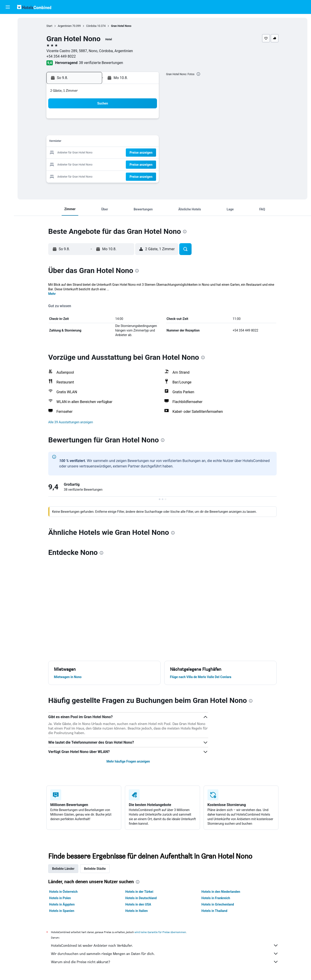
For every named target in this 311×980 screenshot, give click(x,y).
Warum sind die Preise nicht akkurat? (166, 962)
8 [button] (137, 131)
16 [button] (148, 142)
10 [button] (82, 142)
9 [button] (148, 131)
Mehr (53, 294)
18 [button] (93, 153)
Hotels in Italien (138, 911)
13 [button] (115, 142)
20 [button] (115, 153)
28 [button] (126, 164)
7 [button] (126, 131)
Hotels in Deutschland (142, 898)
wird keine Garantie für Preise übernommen (161, 932)
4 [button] (93, 131)
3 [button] (82, 131)
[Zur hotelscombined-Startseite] (34, 7)
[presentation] (199, 74)
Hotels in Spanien (63, 911)
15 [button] (137, 142)
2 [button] (148, 120)
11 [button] (93, 142)
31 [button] (82, 175)
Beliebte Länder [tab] (64, 869)
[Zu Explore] (8, 59)
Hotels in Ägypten (63, 904)
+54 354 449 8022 (62, 56)
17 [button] (82, 153)
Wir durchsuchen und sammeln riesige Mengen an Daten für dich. (166, 954)
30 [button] (148, 164)
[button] (8, 7)
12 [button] (104, 142)
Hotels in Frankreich (217, 898)
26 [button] (104, 164)
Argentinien (66, 26)
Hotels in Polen (61, 898)
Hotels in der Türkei (140, 892)
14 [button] (126, 142)
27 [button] (115, 164)
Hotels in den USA (139, 904)
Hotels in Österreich (64, 892)
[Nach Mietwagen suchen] (8, 40)
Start (50, 26)
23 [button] (148, 153)
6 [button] (115, 131)
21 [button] (126, 153)
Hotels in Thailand (215, 911)
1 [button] (137, 120)
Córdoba (92, 26)
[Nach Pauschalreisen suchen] (8, 50)
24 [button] (82, 164)
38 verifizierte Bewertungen (102, 63)
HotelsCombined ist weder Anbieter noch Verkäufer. (166, 945)
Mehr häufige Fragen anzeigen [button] (129, 761)
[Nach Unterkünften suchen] (8, 31)
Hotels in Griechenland (219, 904)
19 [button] (104, 153)
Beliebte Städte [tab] (96, 869)
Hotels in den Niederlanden (222, 892)
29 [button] (137, 164)
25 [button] (93, 164)
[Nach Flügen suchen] (8, 21)
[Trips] (8, 72)
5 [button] (104, 131)
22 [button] (137, 153)
